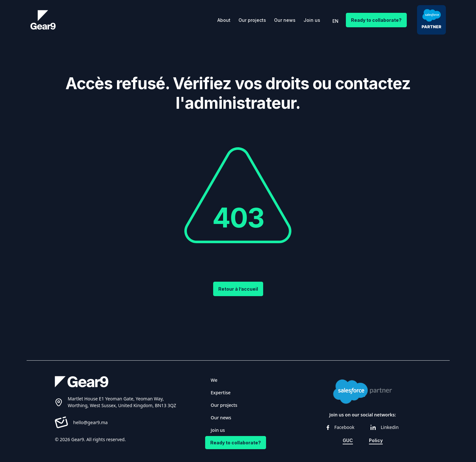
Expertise (221, 393)
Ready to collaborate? (376, 20)
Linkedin (385, 427)
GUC (348, 440)
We (214, 380)
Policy (376, 440)
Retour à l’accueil (238, 289)
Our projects (252, 20)
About (224, 20)
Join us (312, 20)
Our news (285, 20)
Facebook (341, 427)
